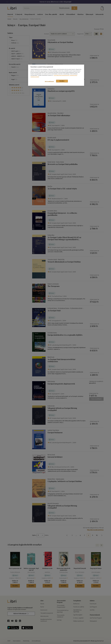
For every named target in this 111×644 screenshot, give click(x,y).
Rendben (62, 81)
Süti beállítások (49, 81)
